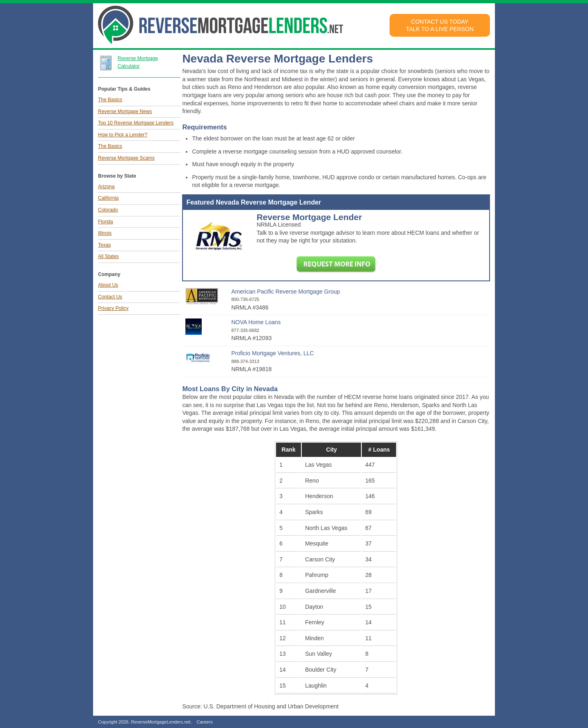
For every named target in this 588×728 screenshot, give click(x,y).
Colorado (108, 210)
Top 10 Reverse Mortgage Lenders (136, 123)
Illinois (105, 233)
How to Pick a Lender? (123, 135)
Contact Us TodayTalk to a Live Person (440, 25)
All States (108, 256)
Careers (205, 722)
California (108, 198)
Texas (104, 245)
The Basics (110, 100)
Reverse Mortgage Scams (126, 158)
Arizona (106, 187)
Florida (106, 222)
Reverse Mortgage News (125, 111)
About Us (108, 285)
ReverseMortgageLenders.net (161, 722)
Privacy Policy (113, 308)
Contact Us (110, 297)
